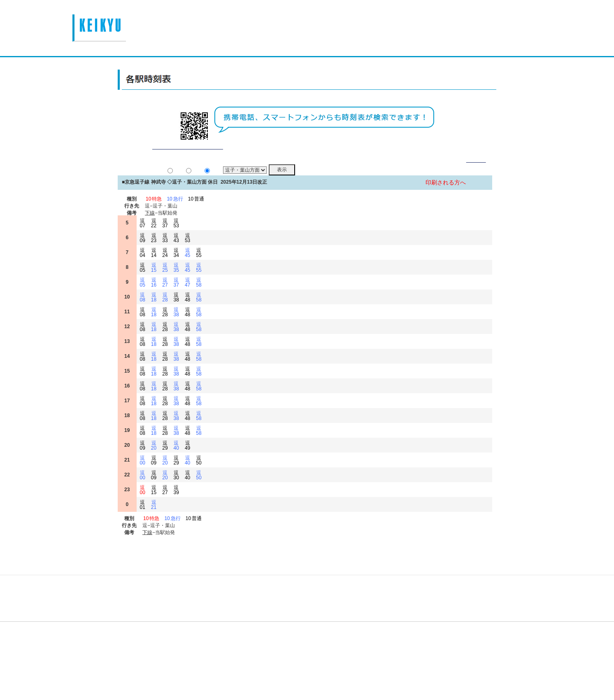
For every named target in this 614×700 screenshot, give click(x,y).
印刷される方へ (446, 193)
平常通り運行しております (187, 157)
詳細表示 (476, 170)
